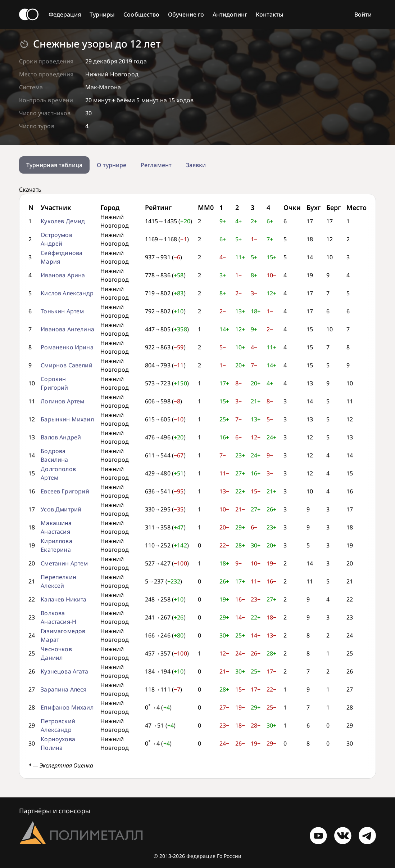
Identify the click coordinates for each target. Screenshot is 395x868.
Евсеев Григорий (65, 491)
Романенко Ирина (67, 347)
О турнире (112, 165)
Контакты (270, 14)
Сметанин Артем (64, 563)
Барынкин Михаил (67, 419)
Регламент (156, 165)
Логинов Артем (62, 401)
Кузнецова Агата (64, 671)
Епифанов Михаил (67, 707)
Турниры (102, 14)
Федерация (65, 14)
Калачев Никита (63, 599)
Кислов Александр (67, 293)
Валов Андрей (61, 437)
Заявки (196, 165)
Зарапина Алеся (63, 689)
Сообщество (141, 14)
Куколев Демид (63, 221)
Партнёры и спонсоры (55, 811)
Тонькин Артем (62, 311)
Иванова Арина (63, 275)
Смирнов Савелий (66, 365)
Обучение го (186, 14)
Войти (363, 14)
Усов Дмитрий (61, 509)
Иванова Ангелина (67, 329)
